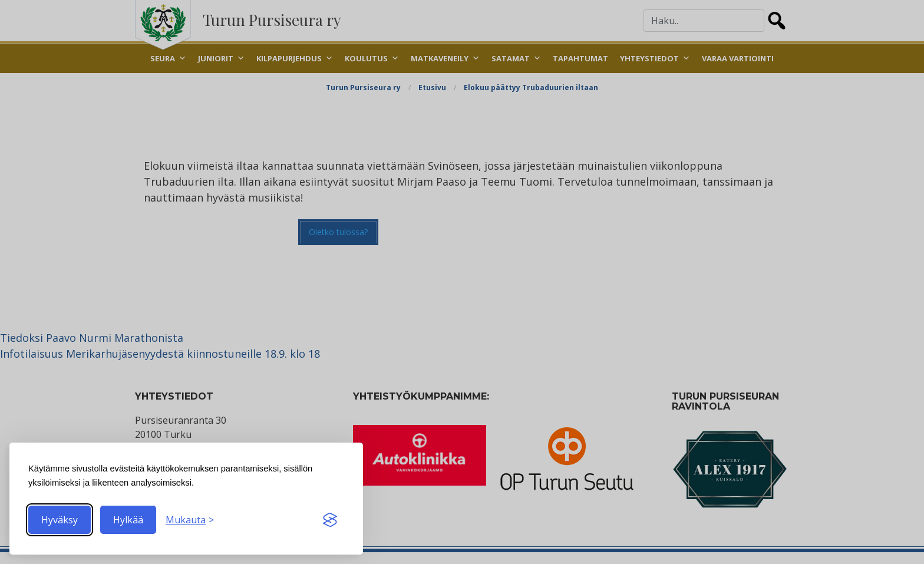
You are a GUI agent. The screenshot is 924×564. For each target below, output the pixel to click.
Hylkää (128, 520)
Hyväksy (60, 520)
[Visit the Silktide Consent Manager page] (330, 520)
